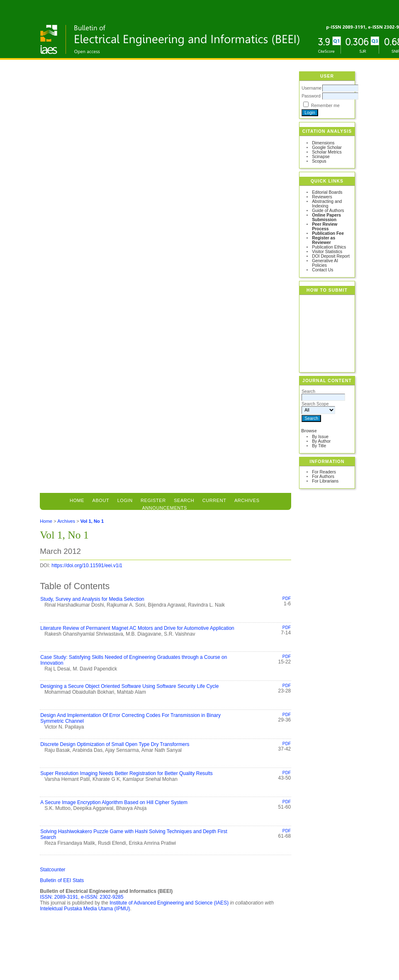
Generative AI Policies (325, 263)
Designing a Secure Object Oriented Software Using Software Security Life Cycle (129, 686)
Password (311, 96)
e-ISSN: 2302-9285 (102, 897)
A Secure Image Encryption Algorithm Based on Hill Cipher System (114, 802)
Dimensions (323, 143)
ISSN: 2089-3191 (59, 897)
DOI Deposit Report (331, 256)
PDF (287, 598)
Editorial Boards (327, 192)
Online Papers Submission (326, 217)
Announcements (164, 508)
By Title (319, 446)
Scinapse (321, 157)
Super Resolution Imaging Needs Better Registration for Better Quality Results (127, 773)
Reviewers (322, 197)
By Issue (320, 437)
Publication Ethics (329, 247)
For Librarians (325, 481)
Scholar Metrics (327, 152)
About (101, 500)
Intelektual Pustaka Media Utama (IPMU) (85, 909)
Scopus (319, 161)
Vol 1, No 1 (92, 521)
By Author (321, 441)
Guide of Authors (328, 211)
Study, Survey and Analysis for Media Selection (92, 599)
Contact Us (322, 270)
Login (125, 500)
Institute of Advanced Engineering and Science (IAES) (169, 903)
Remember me (325, 106)
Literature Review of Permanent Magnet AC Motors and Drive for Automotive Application (137, 628)
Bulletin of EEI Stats (62, 880)
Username (311, 88)
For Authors (323, 477)
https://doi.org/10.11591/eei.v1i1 (87, 566)
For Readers (324, 472)
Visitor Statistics (327, 252)
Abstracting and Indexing (327, 204)
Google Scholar (327, 147)
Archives (247, 500)
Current (214, 500)
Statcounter (52, 870)
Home (77, 500)
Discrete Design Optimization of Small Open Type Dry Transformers (115, 744)
